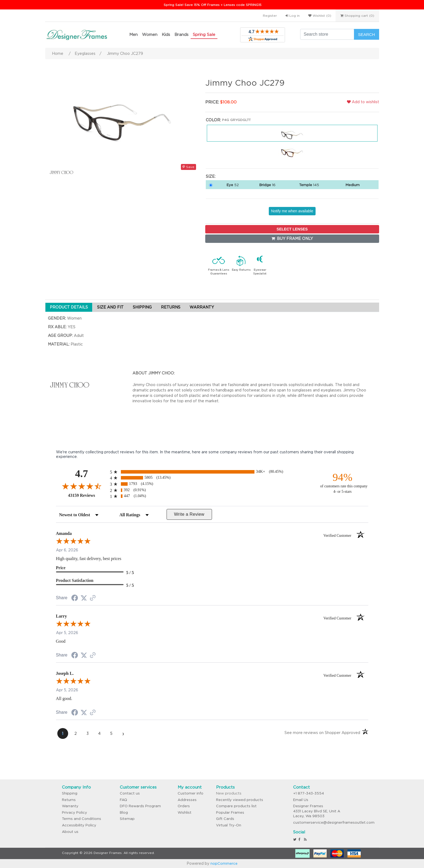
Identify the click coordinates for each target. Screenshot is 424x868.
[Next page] (123, 733)
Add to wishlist (363, 102)
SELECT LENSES (292, 229)
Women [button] (150, 34)
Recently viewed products (240, 800)
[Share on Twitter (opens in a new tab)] (84, 598)
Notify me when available (292, 211)
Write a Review (189, 514)
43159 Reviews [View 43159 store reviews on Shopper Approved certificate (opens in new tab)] (88, 495)
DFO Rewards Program (140, 806)
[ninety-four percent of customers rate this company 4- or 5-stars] (343, 483)
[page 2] (76, 733)
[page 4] (100, 733)
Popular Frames (230, 812)
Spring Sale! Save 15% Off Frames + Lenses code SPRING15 (213, 5)
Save (188, 167)
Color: (213, 120)
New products (229, 793)
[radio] (212, 472)
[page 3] (88, 733)
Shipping (70, 793)
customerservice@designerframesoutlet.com (334, 822)
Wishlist (185, 812)
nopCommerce (224, 864)
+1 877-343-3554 (309, 793)
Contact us (130, 793)
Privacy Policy (74, 812)
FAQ (123, 800)
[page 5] (111, 733)
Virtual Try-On (229, 825)
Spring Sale (204, 34)
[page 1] (63, 733)
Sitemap (127, 819)
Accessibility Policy (79, 825)
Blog (124, 812)
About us (70, 832)
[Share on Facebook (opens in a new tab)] (75, 599)
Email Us (301, 800)
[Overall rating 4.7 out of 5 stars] (82, 486)
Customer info (191, 793)
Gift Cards (225, 819)
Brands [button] (181, 34)
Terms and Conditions (82, 819)
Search (367, 34)
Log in (293, 16)
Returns (69, 800)
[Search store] (327, 34)
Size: (211, 176)
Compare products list (236, 806)
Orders (184, 806)
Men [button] (133, 34)
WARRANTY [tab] (202, 307)
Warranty (70, 806)
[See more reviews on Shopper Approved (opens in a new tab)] (93, 598)
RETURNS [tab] (171, 307)
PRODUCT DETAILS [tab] (69, 307)
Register (270, 16)
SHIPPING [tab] (142, 307)
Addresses (187, 800)
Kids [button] (166, 34)
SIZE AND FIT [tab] (110, 307)
